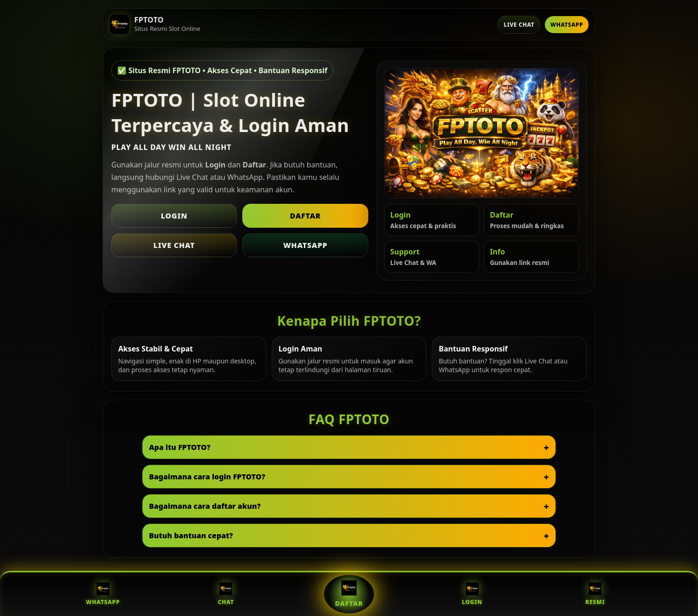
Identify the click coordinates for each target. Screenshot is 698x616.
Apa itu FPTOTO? (180, 447)
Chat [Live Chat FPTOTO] (226, 594)
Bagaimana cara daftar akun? (205, 506)
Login (174, 216)
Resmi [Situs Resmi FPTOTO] (595, 594)
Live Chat (519, 25)
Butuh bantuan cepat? (191, 535)
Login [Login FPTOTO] (472, 594)
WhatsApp (567, 25)
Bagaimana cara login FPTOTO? (207, 477)
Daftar (305, 216)
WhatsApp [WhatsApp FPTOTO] (103, 594)
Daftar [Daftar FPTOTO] (349, 594)
